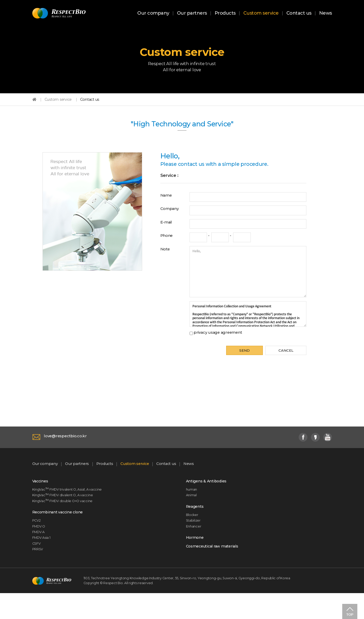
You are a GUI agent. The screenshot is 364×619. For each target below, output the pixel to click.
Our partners (192, 14)
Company (171, 219)
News (326, 14)
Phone (168, 247)
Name (167, 205)
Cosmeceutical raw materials (217, 569)
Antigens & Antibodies (209, 496)
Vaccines (42, 496)
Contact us (299, 14)
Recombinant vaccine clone (61, 531)
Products (225, 14)
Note (166, 261)
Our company (153, 14)
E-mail (167, 233)
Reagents (196, 525)
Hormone (196, 559)
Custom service (261, 14)
